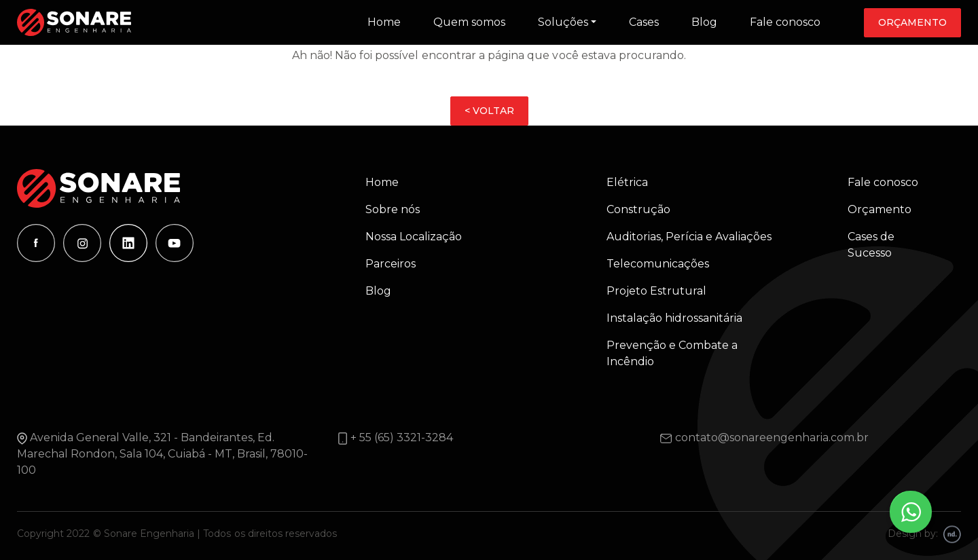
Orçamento (912, 22)
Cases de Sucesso (871, 245)
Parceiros (391, 264)
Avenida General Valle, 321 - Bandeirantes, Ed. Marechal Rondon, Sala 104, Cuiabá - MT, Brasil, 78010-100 (162, 454)
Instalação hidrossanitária (674, 318)
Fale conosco (785, 22)
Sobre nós (393, 209)
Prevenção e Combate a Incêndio (672, 353)
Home (384, 22)
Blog (704, 22)
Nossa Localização (414, 237)
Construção (638, 209)
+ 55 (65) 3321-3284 (402, 437)
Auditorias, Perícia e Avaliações (689, 237)
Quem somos (469, 22)
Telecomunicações (658, 264)
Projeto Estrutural (656, 291)
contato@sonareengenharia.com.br (772, 437)
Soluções (563, 22)
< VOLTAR (489, 111)
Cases (644, 22)
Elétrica (627, 182)
